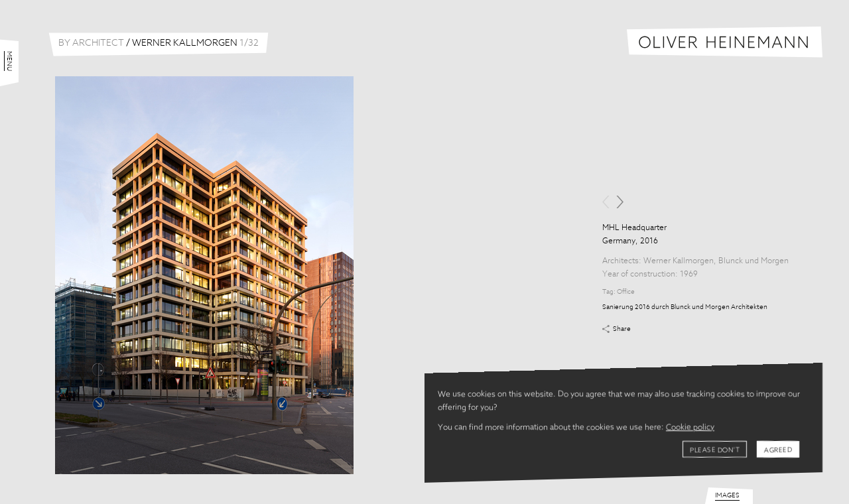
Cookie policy (690, 428)
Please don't (715, 450)
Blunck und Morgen (753, 261)
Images (727, 495)
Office (626, 292)
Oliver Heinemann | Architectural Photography (725, 42)
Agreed (778, 450)
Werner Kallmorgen (679, 261)
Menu (9, 61)
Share (622, 329)
